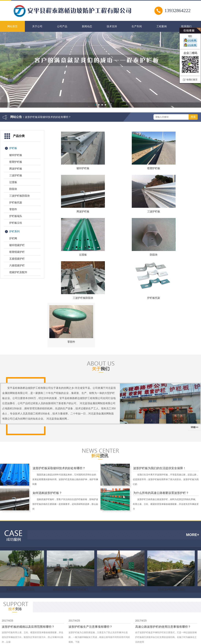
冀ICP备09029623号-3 (172, 629)
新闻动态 (87, 26)
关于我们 (118, 623)
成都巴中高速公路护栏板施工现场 (121, 517)
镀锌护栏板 (16, 155)
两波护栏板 (16, 169)
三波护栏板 (16, 175)
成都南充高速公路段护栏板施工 (71, 517)
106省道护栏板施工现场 (171, 517)
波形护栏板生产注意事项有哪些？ (90, 554)
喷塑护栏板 (16, 162)
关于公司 (37, 26)
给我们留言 (192, 80)
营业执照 (177, 634)
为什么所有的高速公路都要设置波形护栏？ (161, 420)
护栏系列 (14, 231)
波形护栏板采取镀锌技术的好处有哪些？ (48, 117)
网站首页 (12, 26)
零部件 (13, 209)
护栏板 (13, 148)
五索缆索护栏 (17, 259)
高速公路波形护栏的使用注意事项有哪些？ (163, 554)
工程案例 (162, 26)
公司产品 (62, 26)
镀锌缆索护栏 (17, 245)
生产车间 (137, 26)
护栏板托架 (16, 202)
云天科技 (79, 601)
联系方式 (130, 623)
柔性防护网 (67, 601)
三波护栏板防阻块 (20, 196)
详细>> (195, 355)
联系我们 (186, 26)
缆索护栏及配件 (18, 272)
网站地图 (142, 623)
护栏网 (13, 238)
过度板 (13, 182)
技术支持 (112, 26)
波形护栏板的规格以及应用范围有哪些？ (28, 554)
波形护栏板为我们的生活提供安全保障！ (160, 396)
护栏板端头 (16, 216)
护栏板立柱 (16, 223)
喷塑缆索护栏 (17, 252)
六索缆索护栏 (17, 265)
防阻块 (13, 189)
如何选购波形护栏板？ (47, 420)
